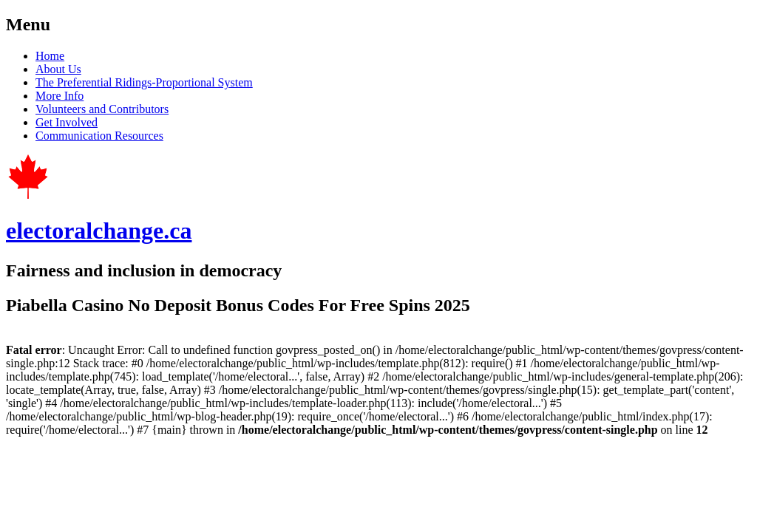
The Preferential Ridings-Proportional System (144, 82)
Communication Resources (99, 136)
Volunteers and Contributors (102, 109)
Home (50, 56)
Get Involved (67, 122)
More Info (60, 96)
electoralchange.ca (99, 231)
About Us (58, 69)
